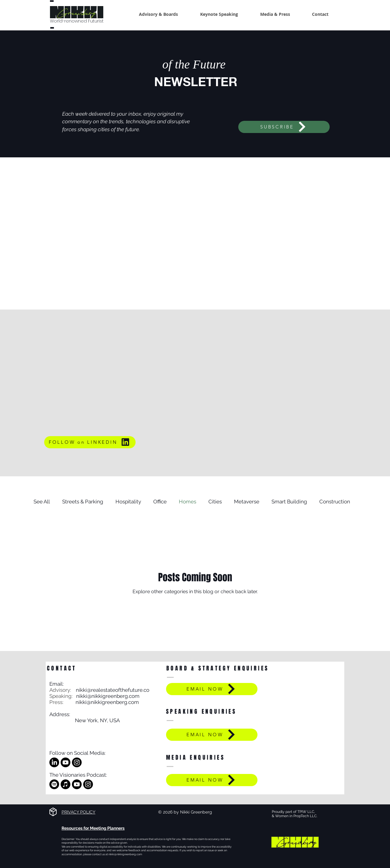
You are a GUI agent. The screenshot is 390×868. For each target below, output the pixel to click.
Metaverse (247, 502)
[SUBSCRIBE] (284, 127)
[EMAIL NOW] (212, 689)
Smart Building (289, 502)
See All (42, 502)
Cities (215, 502)
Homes (188, 502)
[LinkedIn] (54, 762)
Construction (335, 502)
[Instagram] (77, 762)
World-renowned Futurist (77, 21)
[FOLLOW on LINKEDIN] (90, 442)
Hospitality (128, 502)
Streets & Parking (83, 502)
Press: (62, 702)
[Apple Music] (66, 784)
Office (160, 502)
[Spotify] (54, 784)
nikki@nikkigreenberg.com (108, 696)
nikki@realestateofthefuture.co (113, 690)
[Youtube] (66, 762)
